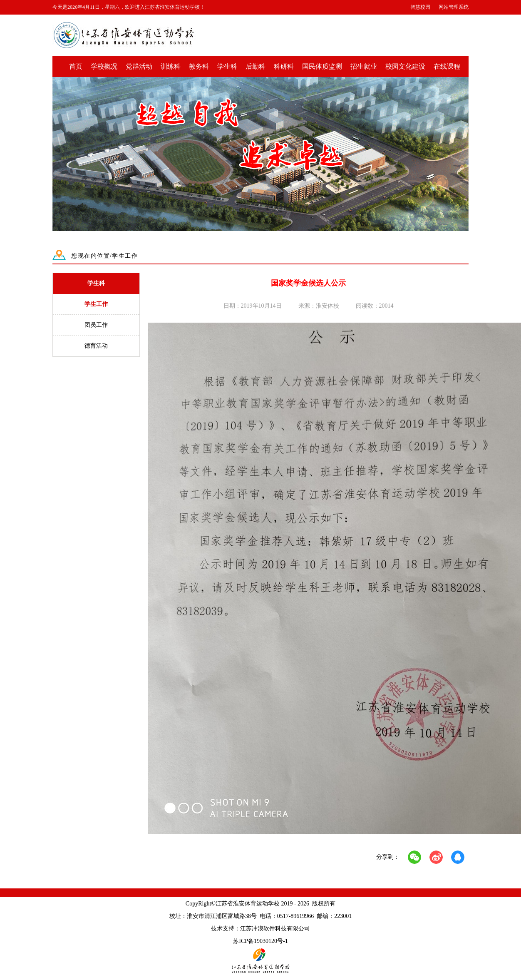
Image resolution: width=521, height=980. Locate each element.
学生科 (227, 66)
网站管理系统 (454, 7)
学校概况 (104, 66)
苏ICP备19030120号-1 (260, 941)
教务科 (199, 66)
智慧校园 (420, 7)
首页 (76, 66)
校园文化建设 (405, 66)
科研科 (284, 66)
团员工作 (96, 325)
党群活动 (139, 66)
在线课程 (447, 66)
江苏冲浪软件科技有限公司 (275, 929)
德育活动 (96, 346)
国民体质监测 (322, 66)
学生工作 (96, 304)
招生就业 (364, 66)
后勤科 (256, 66)
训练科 (171, 66)
